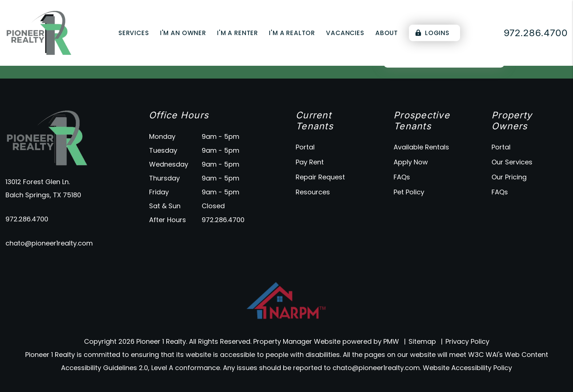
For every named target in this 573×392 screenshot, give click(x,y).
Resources (313, 192)
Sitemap (422, 341)
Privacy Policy (467, 341)
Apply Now (411, 162)
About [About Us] (387, 33)
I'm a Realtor (292, 33)
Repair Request (320, 177)
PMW (391, 341)
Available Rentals (421, 147)
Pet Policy (409, 192)
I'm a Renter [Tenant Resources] (238, 33)
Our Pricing (509, 177)
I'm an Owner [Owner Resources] (183, 33)
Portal (305, 147)
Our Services (512, 162)
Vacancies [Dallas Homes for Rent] (345, 33)
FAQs (402, 177)
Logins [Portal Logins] (432, 33)
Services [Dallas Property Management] (134, 33)
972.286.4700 (27, 219)
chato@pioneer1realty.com (49, 243)
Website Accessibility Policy (467, 368)
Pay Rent (310, 162)
